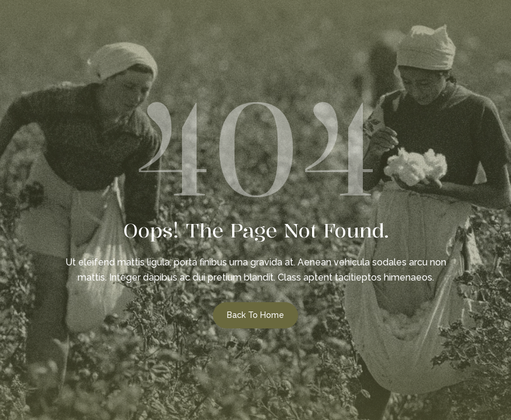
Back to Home (256, 315)
